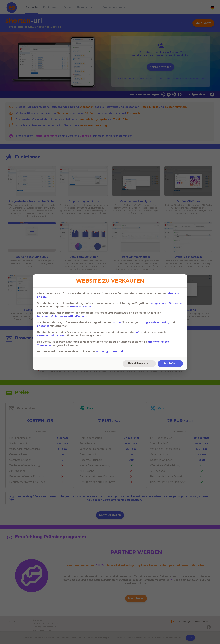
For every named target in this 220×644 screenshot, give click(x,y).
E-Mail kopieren (139, 364)
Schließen (170, 364)
